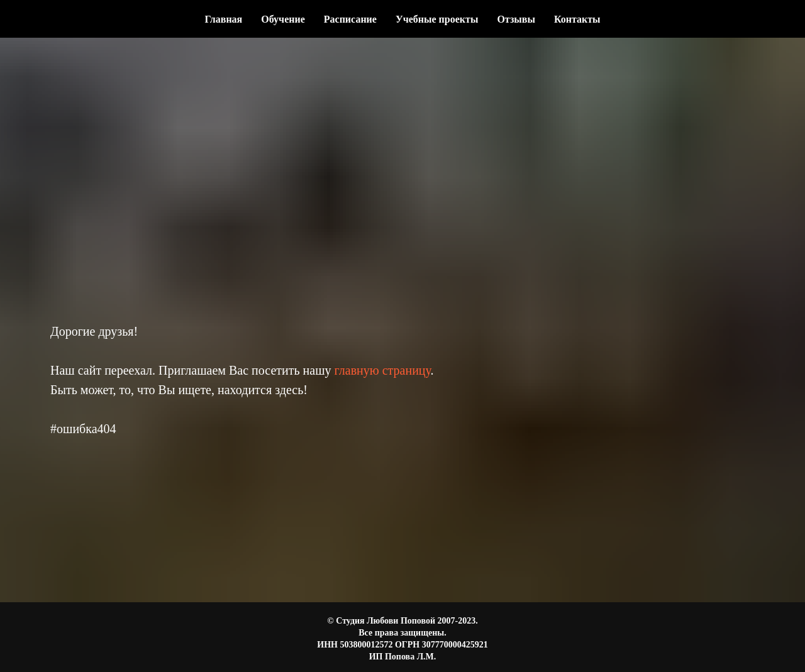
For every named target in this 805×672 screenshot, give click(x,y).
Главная (223, 19)
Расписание (350, 19)
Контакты (577, 19)
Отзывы (516, 19)
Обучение (283, 19)
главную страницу (383, 370)
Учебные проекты (437, 19)
